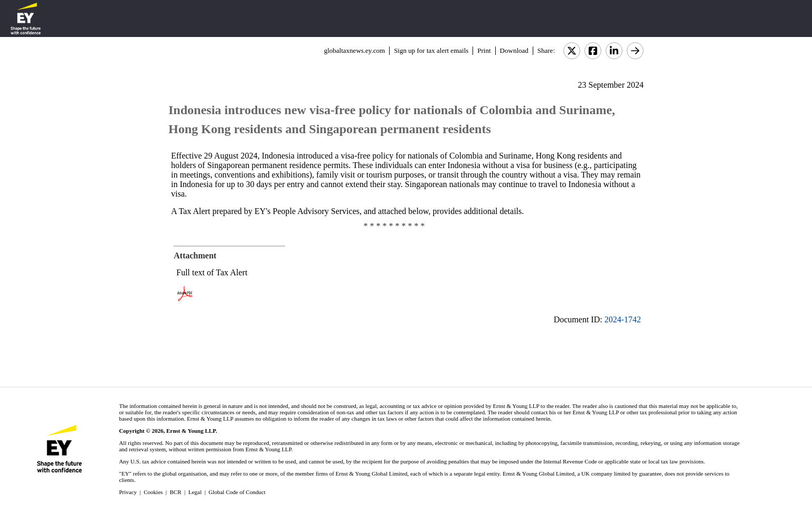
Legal (195, 492)
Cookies (153, 492)
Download (514, 50)
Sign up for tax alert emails (431, 50)
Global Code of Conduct (237, 492)
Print (484, 50)
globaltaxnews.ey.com (355, 50)
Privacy (128, 492)
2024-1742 (623, 319)
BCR (176, 492)
